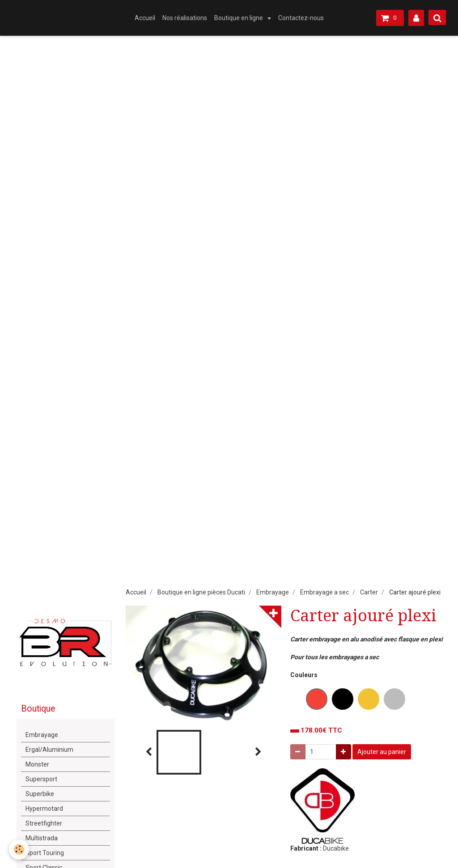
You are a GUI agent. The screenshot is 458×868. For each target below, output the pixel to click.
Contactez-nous (301, 18)
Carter (369, 592)
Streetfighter (44, 823)
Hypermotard (44, 809)
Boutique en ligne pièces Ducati (201, 592)
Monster (37, 764)
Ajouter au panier (382, 752)
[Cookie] (19, 849)
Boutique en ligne (239, 18)
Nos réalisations (185, 18)
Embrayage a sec (324, 592)
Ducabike (336, 848)
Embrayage (273, 592)
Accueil (145, 18)
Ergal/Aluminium (49, 750)
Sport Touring (45, 853)
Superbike (40, 794)
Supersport (41, 779)
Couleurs (304, 675)
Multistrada (42, 838)
